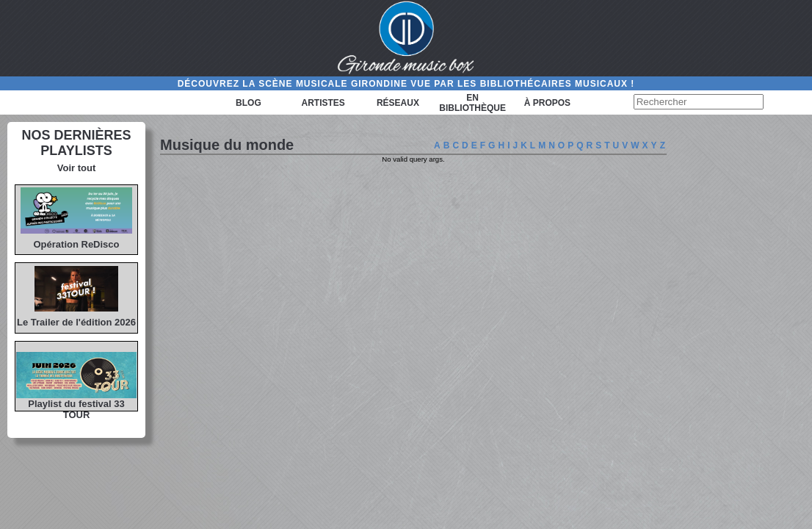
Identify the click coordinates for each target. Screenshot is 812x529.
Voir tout (76, 168)
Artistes (323, 103)
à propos (547, 103)
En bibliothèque (472, 103)
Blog (249, 103)
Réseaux (398, 103)
